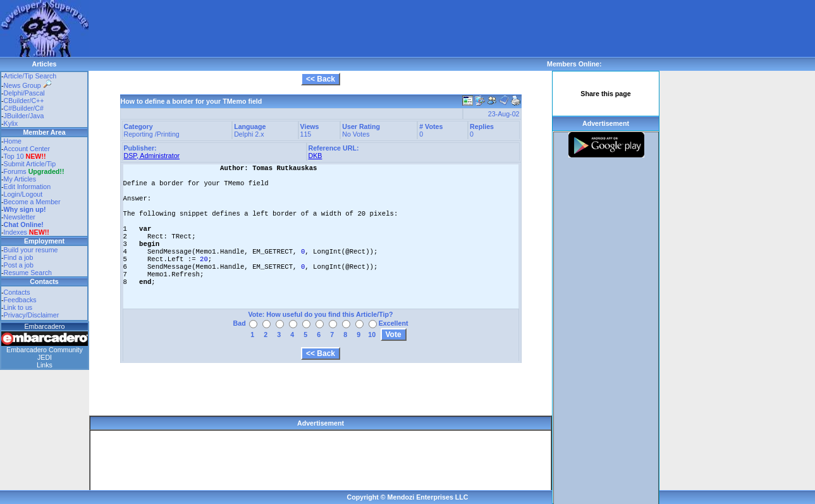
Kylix (11, 123)
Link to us (18, 307)
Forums (34, 171)
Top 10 (14, 156)
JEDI (45, 357)
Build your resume (31, 250)
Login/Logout (23, 194)
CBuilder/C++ (24, 101)
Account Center (27, 149)
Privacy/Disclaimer (32, 315)
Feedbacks (20, 300)
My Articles (20, 179)
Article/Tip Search (30, 76)
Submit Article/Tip (30, 164)
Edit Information (28, 187)
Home (13, 141)
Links (45, 365)
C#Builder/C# (24, 108)
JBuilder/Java (24, 116)
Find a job (19, 257)
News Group (28, 85)
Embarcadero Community (45, 350)
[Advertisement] (319, 28)
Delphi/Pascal (24, 93)
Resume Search (28, 273)
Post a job (19, 265)
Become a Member (32, 202)
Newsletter (20, 217)
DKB (316, 156)
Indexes (15, 232)
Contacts (17, 292)
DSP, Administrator (152, 156)
